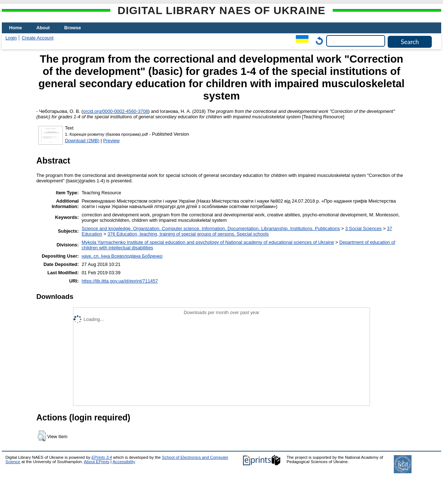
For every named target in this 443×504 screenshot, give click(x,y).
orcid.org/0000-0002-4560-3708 (116, 111)
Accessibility (124, 462)
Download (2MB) (82, 141)
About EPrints (97, 462)
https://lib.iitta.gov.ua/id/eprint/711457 (120, 281)
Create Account (38, 38)
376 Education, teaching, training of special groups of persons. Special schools (188, 234)
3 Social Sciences (363, 228)
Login (11, 38)
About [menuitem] (43, 28)
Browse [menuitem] (73, 28)
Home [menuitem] (16, 28)
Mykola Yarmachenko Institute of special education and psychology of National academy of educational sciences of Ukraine (208, 242)
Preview (111, 141)
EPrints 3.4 (102, 457)
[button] (42, 436)
